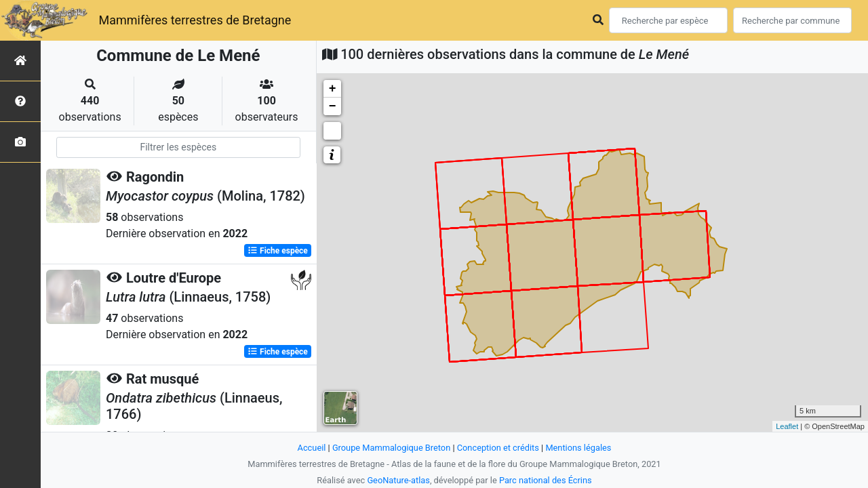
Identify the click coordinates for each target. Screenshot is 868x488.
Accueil (312, 448)
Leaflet (787, 426)
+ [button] (333, 89)
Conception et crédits (498, 448)
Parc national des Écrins (546, 480)
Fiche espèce (278, 251)
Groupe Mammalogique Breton (391, 448)
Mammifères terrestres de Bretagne (195, 20)
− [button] (333, 106)
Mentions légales (578, 448)
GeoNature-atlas (398, 480)
